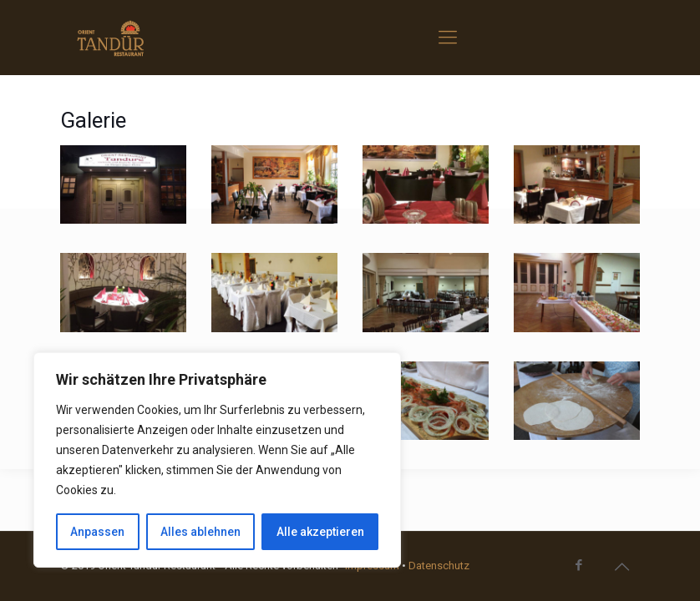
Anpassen (97, 532)
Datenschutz (439, 566)
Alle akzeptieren (320, 532)
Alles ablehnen (200, 532)
